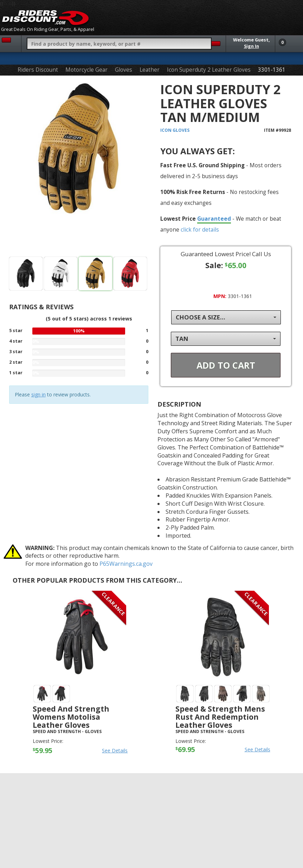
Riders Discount (38, 70)
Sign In (252, 46)
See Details (115, 750)
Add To (226, 365)
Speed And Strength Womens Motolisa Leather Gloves (71, 717)
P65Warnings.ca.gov (126, 564)
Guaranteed (214, 219)
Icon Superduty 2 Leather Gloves (209, 70)
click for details (200, 229)
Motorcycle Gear (86, 70)
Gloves (124, 70)
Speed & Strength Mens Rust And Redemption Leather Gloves (220, 717)
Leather (150, 70)
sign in (38, 394)
